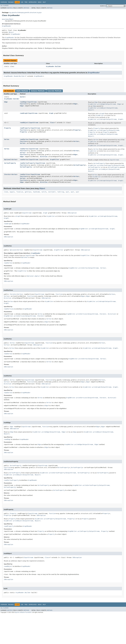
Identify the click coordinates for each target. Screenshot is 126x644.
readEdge (23, 102)
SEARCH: (103, 6)
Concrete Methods (55, 91)
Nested (10, 8)
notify (44, 192)
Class (52, 123)
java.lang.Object (8, 19)
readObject (24, 123)
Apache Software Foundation (23, 612)
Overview (4, 2)
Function (23, 104)
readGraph (24, 113)
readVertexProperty (27, 163)
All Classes (5, 6)
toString (61, 192)
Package (11, 2)
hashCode (36, 192)
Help (44, 2)
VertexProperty (10, 163)
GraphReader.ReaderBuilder (14, 76)
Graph (51, 113)
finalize (20, 192)
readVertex (24, 139)
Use (22, 2)
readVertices (25, 174)
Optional (7, 160)
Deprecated (33, 2)
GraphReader (7, 26)
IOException (72, 213)
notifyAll (52, 192)
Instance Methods (38, 91)
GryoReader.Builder (54, 66)
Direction (44, 157)
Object (11, 32)
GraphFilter (55, 160)
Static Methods (22, 91)
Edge (6, 102)
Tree (26, 2)
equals (12, 192)
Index (40, 2)
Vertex (7, 139)
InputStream (32, 102)
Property (7, 128)
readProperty (25, 128)
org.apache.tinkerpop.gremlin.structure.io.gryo (25, 13)
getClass (28, 192)
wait (67, 192)
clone (6, 192)
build (22, 97)
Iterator (7, 174)
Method (26, 8)
